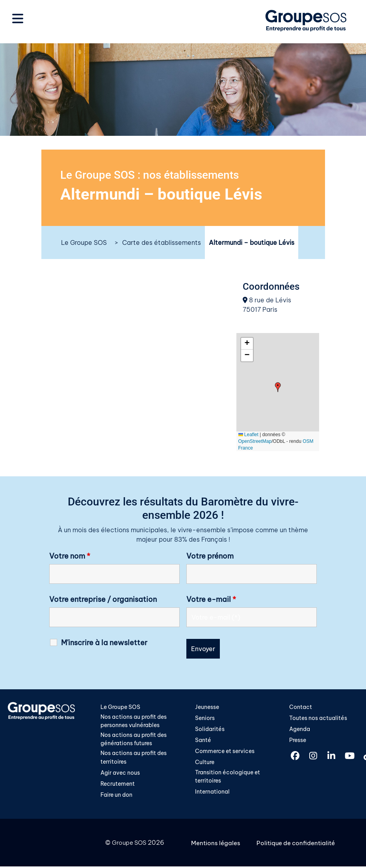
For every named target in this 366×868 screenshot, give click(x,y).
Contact (301, 707)
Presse (298, 740)
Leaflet (248, 435)
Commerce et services (225, 752)
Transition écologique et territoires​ (228, 777)
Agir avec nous (120, 774)
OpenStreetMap (255, 441)
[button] (278, 387)
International (212, 793)
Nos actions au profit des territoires (134, 759)
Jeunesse (207, 707)
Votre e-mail (211, 600)
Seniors (205, 718)
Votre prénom (210, 556)
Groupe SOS (128, 844)
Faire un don (116, 796)
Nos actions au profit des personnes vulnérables (134, 721)
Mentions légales (217, 844)
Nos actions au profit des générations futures (134, 740)
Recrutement (118, 785)
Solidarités (210, 729)
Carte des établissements (162, 242)
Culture (205, 763)
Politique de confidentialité (300, 844)
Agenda (300, 729)
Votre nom (70, 556)
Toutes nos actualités (318, 718)
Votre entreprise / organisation (103, 600)
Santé (203, 740)
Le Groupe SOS (84, 242)
